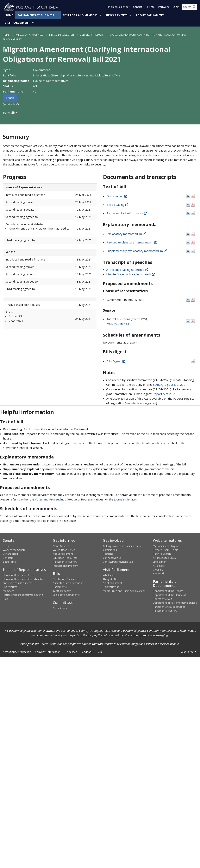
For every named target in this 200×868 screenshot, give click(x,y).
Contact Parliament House (118, 562)
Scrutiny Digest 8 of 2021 (170, 385)
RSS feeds (159, 574)
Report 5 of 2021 (164, 394)
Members (9, 591)
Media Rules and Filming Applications (124, 591)
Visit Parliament (17, 23)
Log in (176, 7)
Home (9, 15)
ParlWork (164, 7)
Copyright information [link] (48, 652)
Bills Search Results (92, 35)
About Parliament (150, 15)
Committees (60, 608)
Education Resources (65, 558)
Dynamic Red (10, 554)
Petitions (108, 554)
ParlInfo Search (162, 554)
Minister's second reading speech (131, 274)
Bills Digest (116, 361)
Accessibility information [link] (17, 652)
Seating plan (10, 562)
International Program (66, 566)
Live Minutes (10, 587)
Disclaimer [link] (71, 652)
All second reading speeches (127, 270)
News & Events (117, 15)
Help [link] (99, 652)
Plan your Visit (111, 587)
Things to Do (110, 579)
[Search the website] (189, 7)
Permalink (10, 113)
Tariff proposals (62, 591)
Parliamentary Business (36, 15)
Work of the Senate (14, 550)
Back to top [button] (189, 652)
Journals (120, 500)
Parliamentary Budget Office (169, 607)
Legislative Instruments (66, 595)
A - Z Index (159, 566)
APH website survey (164, 558)
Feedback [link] (87, 652)
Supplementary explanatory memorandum (137, 251)
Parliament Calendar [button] (118, 7)
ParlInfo (150, 7)
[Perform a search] (194, 7)
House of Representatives (18, 575)
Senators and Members (80, 15)
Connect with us (112, 558)
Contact (137, 7)
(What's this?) (11, 104)
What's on (109, 575)
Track (10, 98)
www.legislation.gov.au (141, 403)
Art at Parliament (112, 583)
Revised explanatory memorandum (132, 242)
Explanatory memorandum (126, 234)
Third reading (118, 205)
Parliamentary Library (65, 562)
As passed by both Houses (127, 213)
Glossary (158, 570)
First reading (117, 196)
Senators (8, 558)
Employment (160, 562)
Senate (7, 546)
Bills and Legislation (62, 35)
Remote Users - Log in (166, 550)
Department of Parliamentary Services (175, 603)
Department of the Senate (168, 591)
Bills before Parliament (66, 579)
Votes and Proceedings (50, 500)
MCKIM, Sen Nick (118, 324)
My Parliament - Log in (165, 546)
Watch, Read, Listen (64, 550)
